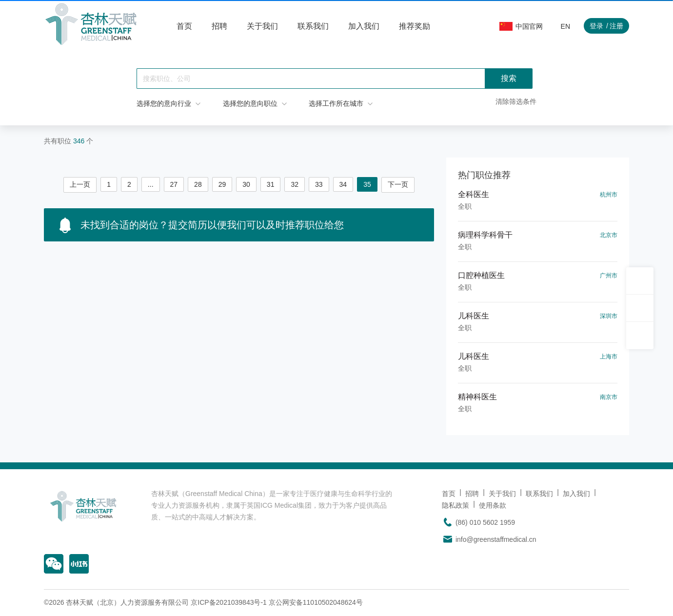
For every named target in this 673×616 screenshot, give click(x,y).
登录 (596, 26)
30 (246, 184)
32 (295, 184)
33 (319, 184)
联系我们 (313, 26)
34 (343, 184)
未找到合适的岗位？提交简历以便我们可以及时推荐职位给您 (202, 225)
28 (198, 184)
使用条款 (493, 505)
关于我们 (262, 26)
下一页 (398, 184)
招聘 (219, 26)
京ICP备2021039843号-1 (229, 602)
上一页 (80, 184)
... (151, 184)
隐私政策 (455, 505)
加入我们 (364, 26)
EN (565, 26)
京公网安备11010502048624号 (316, 602)
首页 (184, 26)
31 (271, 184)
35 (367, 184)
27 (174, 184)
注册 (616, 26)
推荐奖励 (415, 26)
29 (222, 184)
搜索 (509, 78)
